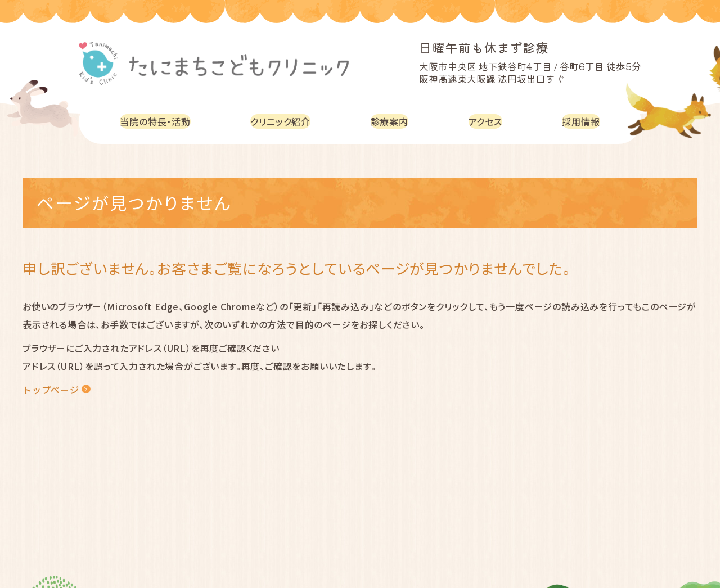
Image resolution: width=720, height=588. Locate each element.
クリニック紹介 (287, 121)
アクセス (489, 121)
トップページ (51, 390)
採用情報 (582, 121)
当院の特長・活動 (158, 121)
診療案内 (396, 121)
